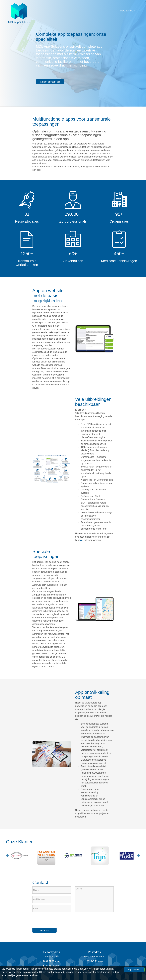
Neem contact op (50, 82)
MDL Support (128, 11)
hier (81, 540)
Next (139, 856)
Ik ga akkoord (134, 970)
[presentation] (54, 920)
